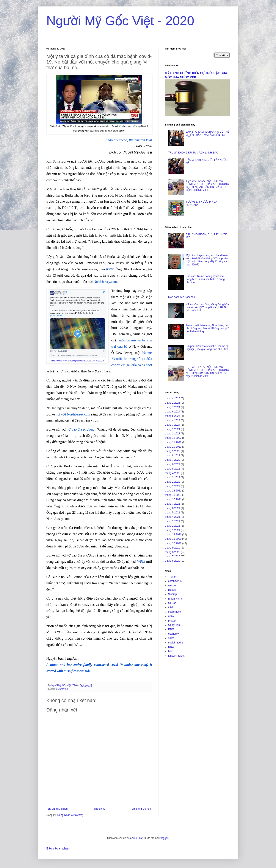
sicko (171, 638)
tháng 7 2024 (172, 407)
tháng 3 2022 (172, 477)
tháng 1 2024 (172, 429)
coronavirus (62, 689)
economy (173, 634)
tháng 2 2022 (172, 482)
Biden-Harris (175, 599)
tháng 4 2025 (172, 398)
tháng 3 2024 (172, 425)
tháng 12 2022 (173, 438)
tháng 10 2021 (173, 499)
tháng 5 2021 (172, 513)
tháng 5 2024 (172, 416)
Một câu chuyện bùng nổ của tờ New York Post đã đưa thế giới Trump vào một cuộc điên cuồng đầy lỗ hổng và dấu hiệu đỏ (207, 260)
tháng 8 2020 (172, 552)
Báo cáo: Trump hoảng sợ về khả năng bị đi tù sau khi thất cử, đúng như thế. (205, 279)
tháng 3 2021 (172, 521)
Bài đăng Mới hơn (57, 809)
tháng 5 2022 (172, 469)
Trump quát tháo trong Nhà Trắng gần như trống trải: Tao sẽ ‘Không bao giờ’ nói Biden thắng (208, 328)
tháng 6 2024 (172, 412)
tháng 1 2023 (172, 434)
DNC (171, 629)
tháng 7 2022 (172, 460)
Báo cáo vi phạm (58, 848)
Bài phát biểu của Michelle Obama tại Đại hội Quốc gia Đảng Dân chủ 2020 (207, 348)
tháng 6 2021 (172, 508)
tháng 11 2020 (173, 539)
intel (171, 607)
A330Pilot (137, 838)
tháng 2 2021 (172, 526)
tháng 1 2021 (172, 530)
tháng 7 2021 (172, 504)
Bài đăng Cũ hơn (141, 809)
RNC (171, 647)
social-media (175, 643)
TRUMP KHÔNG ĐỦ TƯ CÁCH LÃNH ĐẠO (193, 153)
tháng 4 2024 (172, 420)
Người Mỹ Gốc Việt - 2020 (120, 21)
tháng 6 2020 (172, 561)
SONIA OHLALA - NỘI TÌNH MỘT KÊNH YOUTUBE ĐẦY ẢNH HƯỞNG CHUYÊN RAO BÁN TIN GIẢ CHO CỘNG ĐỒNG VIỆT (207, 185)
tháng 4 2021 (172, 517)
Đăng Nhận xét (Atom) (70, 815)
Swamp (172, 594)
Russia (172, 590)
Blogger (164, 838)
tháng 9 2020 (172, 548)
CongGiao (174, 625)
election (173, 586)
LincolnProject (176, 656)
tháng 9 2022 (172, 451)
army (171, 616)
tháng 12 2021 (173, 491)
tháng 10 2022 (173, 447)
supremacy (175, 612)
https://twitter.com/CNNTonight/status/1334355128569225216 (77, 361)
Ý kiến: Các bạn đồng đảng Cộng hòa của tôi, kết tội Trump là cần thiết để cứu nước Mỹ (207, 308)
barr (170, 651)
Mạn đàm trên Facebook (182, 297)
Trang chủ (100, 809)
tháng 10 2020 (173, 543)
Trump (172, 577)
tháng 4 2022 (172, 473)
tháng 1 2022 (172, 486)
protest (172, 621)
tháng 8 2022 (172, 456)
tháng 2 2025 (172, 403)
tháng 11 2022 (173, 442)
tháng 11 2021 (173, 495)
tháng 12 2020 (173, 535)
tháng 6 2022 (172, 464)
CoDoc (172, 603)
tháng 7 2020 (172, 556)
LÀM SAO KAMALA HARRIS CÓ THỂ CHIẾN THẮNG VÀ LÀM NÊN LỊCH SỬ (208, 135)
